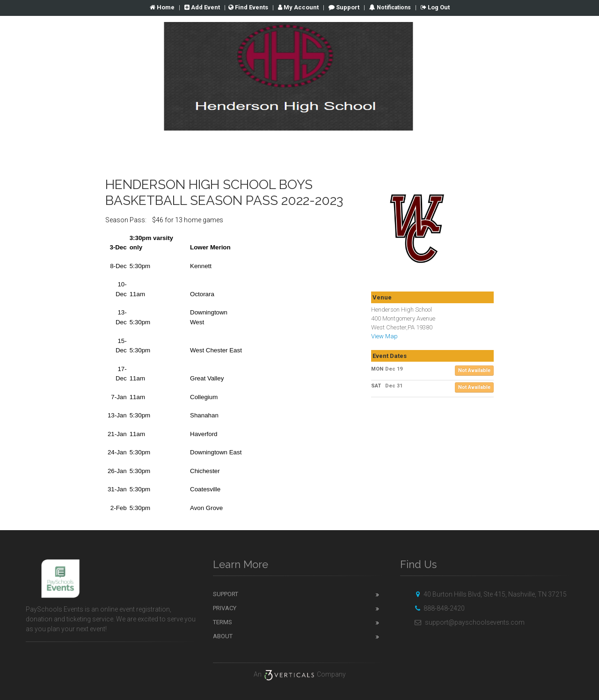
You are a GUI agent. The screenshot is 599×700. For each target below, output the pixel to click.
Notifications (393, 7)
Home (162, 7)
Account (298, 7)
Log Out (435, 7)
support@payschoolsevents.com (468, 622)
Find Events (248, 7)
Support (344, 7)
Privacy (225, 608)
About (223, 636)
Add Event (202, 7)
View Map (384, 336)
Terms (223, 622)
